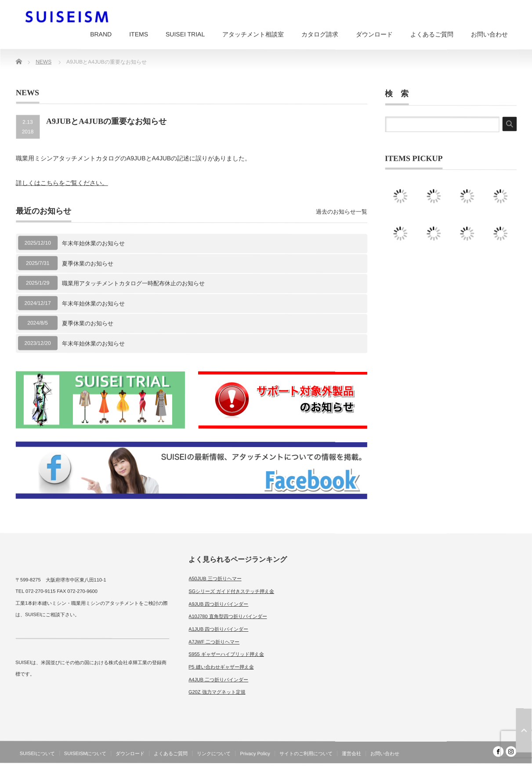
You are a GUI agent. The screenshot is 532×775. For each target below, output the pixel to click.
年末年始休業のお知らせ (93, 243)
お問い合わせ (489, 34)
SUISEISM (478, 768)
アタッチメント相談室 (253, 34)
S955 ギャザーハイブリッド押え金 (226, 654)
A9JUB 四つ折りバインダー (218, 604)
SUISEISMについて (85, 753)
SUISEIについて (37, 753)
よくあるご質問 (432, 34)
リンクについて (214, 753)
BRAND (101, 34)
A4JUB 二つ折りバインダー (218, 680)
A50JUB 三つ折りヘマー (215, 579)
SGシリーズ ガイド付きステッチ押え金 (231, 591)
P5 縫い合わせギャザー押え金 (221, 667)
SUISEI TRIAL (185, 34)
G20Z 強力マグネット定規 (217, 692)
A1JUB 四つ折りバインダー (218, 629)
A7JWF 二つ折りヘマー (214, 641)
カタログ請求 (320, 34)
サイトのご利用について (306, 753)
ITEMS (139, 34)
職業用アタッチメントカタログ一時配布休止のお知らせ (133, 283)
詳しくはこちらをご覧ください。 (62, 183)
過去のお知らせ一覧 (342, 212)
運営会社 (351, 753)
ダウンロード (374, 34)
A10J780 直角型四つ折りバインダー (228, 616)
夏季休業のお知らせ (88, 263)
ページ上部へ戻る (524, 731)
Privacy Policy (255, 753)
